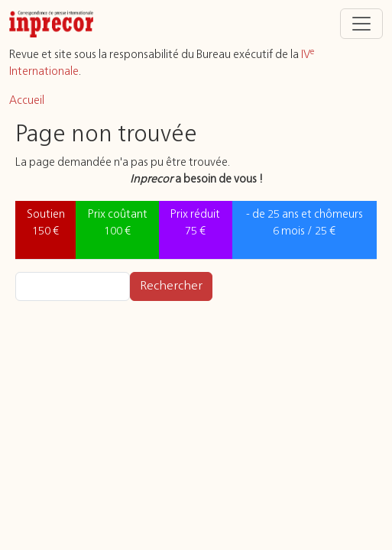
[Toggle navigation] (361, 24)
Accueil (27, 101)
